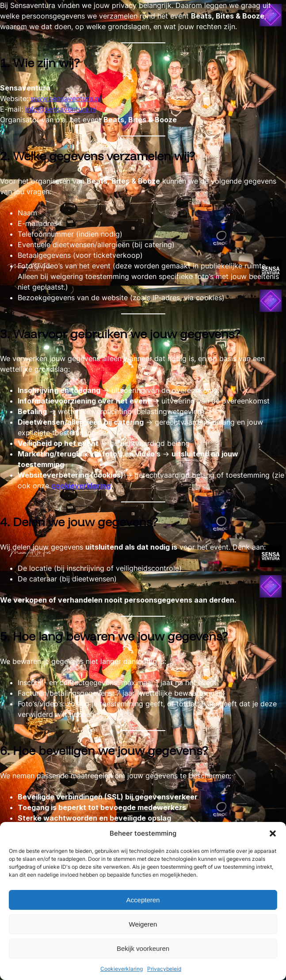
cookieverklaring (81, 486)
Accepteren (143, 900)
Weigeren (143, 924)
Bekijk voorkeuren (143, 948)
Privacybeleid (164, 969)
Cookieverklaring (122, 969)
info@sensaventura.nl (61, 109)
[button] (273, 833)
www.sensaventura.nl (66, 98)
